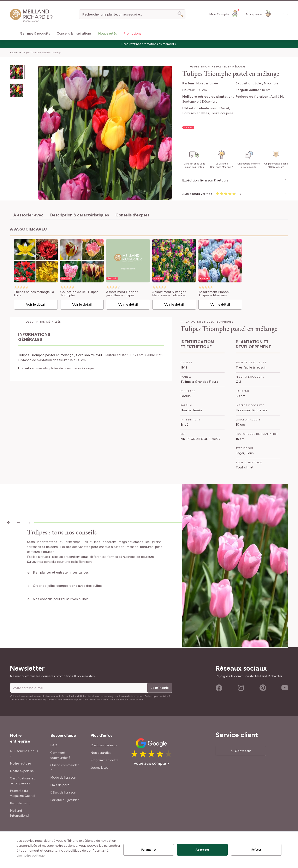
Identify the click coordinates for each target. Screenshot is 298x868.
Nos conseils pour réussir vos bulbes (61, 599)
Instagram (241, 688)
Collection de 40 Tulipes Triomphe (79, 294)
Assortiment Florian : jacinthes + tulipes (122, 294)
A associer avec (28, 215)
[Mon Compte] (224, 13)
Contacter (243, 751)
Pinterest (263, 688)
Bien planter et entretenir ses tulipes (61, 572)
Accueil (14, 53)
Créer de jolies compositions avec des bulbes (68, 586)
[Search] (180, 14)
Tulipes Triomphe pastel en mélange (42, 53)
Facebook (219, 688)
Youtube (285, 688)
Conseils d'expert (132, 215)
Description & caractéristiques (79, 215)
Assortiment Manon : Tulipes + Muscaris (214, 294)
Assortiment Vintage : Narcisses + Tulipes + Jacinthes (169, 294)
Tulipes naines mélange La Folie (34, 294)
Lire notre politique (31, 855)
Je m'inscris (160, 688)
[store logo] (31, 15)
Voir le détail (36, 304)
